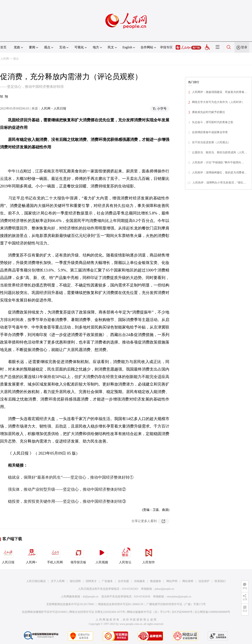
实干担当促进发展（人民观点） (211, 142)
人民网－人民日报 (54, 108)
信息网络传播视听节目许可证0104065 (45, 612)
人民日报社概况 (36, 581)
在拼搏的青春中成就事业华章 (210, 132)
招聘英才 (91, 581)
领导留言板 (78, 555)
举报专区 (166, 47)
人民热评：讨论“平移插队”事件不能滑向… (218, 162)
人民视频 (102, 555)
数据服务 (156, 581)
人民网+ (31, 555)
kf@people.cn (91, 597)
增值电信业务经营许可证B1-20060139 (121, 604)
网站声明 (172, 581)
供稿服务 (140, 581)
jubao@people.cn (164, 589)
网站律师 (188, 581)
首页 (3, 47)
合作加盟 (123, 581)
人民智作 (149, 555)
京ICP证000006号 (182, 612)
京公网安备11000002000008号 (212, 612)
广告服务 (107, 581)
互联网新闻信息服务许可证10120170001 (70, 604)
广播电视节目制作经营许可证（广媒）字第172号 (176, 604)
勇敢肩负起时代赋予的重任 (208, 112)
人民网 (5, 59)
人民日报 (8, 555)
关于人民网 (58, 581)
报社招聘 (75, 581)
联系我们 (220, 581)
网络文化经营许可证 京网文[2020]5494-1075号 (97, 612)
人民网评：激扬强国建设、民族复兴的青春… (220, 92)
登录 (244, 47)
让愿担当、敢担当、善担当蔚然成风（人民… (220, 152)
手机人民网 (55, 555)
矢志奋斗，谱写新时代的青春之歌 (213, 122)
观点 (16, 59)
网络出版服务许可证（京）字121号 (148, 612)
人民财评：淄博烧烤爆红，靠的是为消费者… (220, 173)
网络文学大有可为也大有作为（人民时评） (218, 102)
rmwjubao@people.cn (179, 597)
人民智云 (125, 555)
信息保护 (204, 581)
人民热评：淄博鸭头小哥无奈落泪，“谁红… (219, 183)
